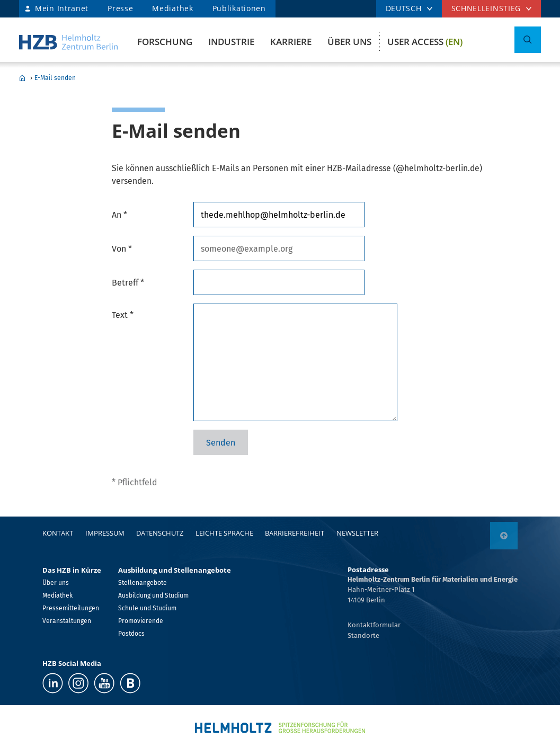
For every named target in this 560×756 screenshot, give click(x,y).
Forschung (165, 42)
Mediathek (172, 8)
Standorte (363, 635)
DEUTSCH (404, 8)
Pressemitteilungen (71, 608)
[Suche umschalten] (528, 40)
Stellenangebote (143, 583)
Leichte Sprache (224, 533)
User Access (425, 42)
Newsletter (357, 533)
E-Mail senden (55, 78)
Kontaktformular (374, 625)
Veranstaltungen (67, 621)
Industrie (231, 42)
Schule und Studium (147, 608)
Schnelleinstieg (486, 8)
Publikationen (239, 8)
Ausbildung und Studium (153, 595)
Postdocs (131, 634)
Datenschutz (160, 533)
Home (22, 78)
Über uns (349, 42)
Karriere (291, 42)
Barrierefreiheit (295, 533)
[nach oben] (504, 536)
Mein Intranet (62, 8)
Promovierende (141, 621)
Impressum (105, 533)
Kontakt (58, 533)
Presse (120, 8)
